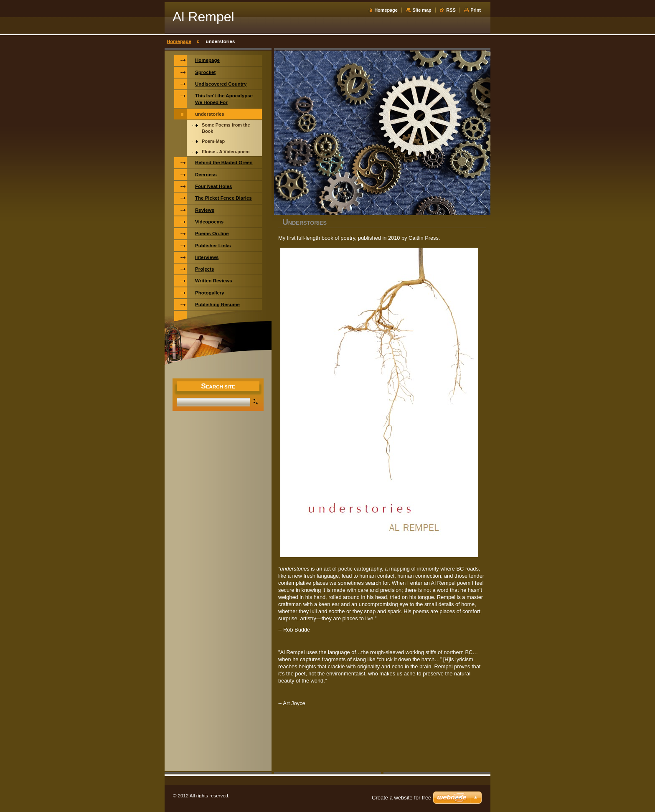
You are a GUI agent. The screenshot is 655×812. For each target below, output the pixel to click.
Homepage (386, 10)
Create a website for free (401, 798)
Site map (422, 10)
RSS (451, 10)
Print (476, 10)
